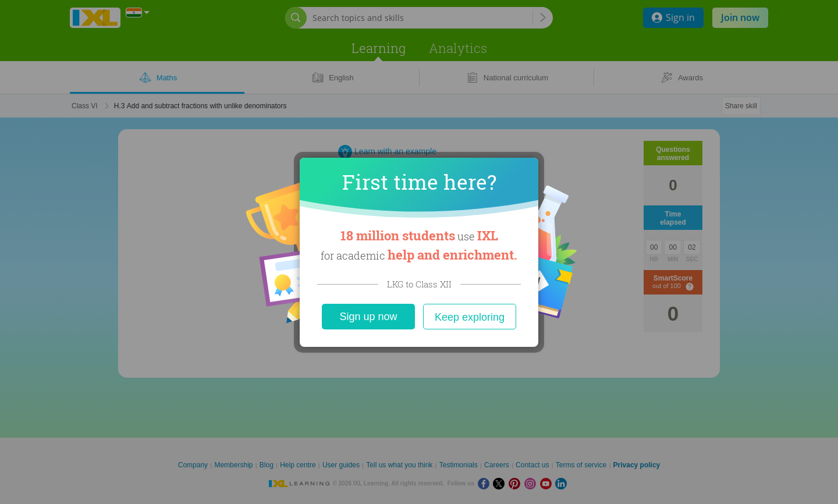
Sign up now (368, 317)
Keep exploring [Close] (470, 317)
